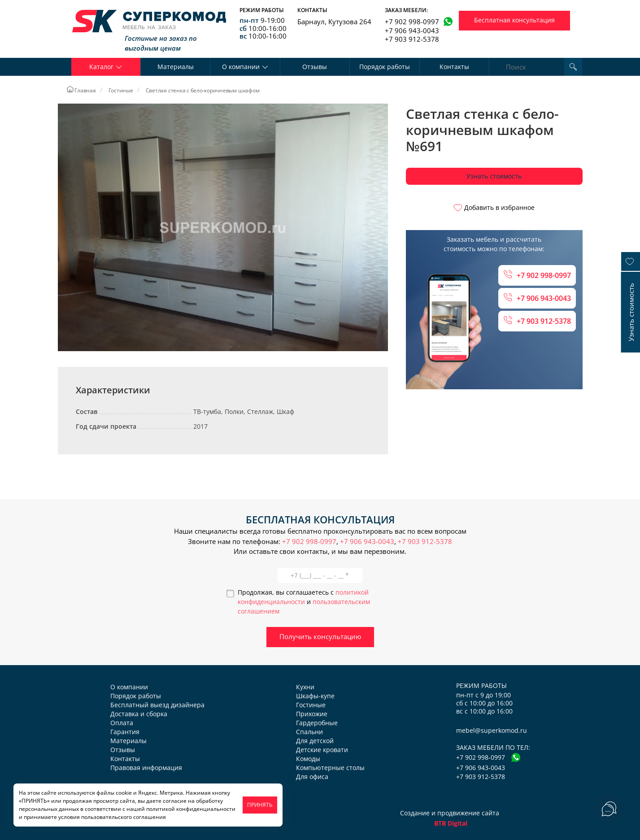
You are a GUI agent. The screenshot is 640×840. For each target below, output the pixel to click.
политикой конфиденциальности (191, 809)
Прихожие (312, 714)
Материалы (176, 67)
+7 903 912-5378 (412, 39)
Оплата (122, 723)
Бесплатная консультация (514, 20)
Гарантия (125, 732)
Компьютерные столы (330, 768)
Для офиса (312, 777)
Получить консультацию (320, 636)
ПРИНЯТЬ (260, 805)
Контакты (454, 67)
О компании (129, 687)
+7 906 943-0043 (412, 30)
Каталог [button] (106, 67)
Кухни (305, 687)
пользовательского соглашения (124, 817)
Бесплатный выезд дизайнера (157, 705)
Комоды (308, 759)
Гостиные (311, 705)
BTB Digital (451, 823)
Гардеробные (317, 723)
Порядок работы (385, 67)
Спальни (309, 732)
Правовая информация (146, 768)
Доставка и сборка (139, 714)
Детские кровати (322, 750)
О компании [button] (245, 67)
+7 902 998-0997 (412, 22)
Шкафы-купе (315, 696)
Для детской (315, 741)
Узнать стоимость (494, 176)
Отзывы (315, 67)
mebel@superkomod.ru (492, 730)
